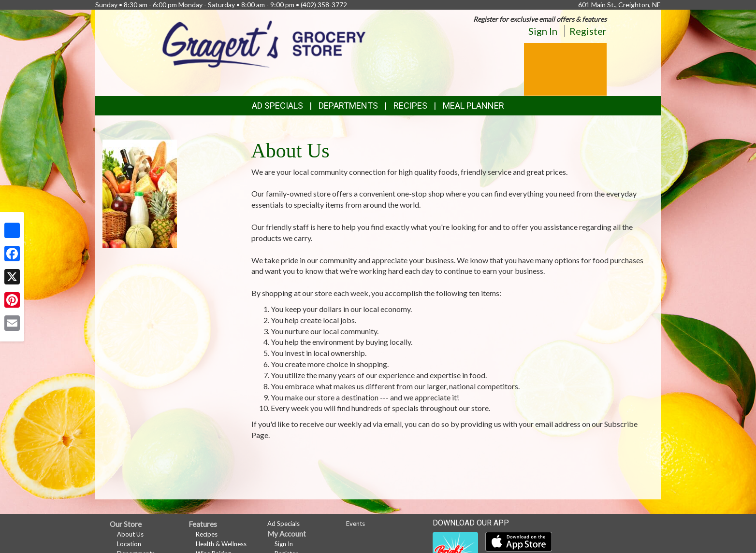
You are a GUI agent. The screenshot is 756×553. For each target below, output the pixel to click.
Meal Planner (473, 106)
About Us (130, 534)
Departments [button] (348, 106)
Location (129, 544)
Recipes (410, 106)
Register (588, 31)
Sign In (543, 31)
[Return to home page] (264, 43)
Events (356, 524)
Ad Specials (277, 106)
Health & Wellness (221, 544)
